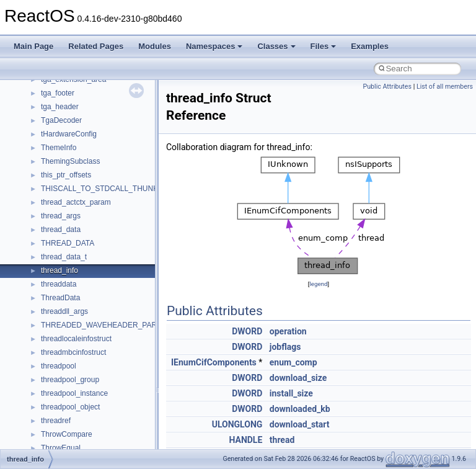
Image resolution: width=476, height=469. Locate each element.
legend (318, 284)
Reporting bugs (46, 110)
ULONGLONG (237, 424)
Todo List (36, 192)
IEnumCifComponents (214, 362)
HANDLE (245, 440)
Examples (370, 46)
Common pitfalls (48, 83)
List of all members (445, 87)
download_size (298, 378)
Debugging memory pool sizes (71, 97)
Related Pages (96, 46)
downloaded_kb (300, 409)
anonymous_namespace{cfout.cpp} (99, 356)
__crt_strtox (60, 301)
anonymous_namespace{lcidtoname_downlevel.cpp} (128, 438)
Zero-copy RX (44, 124)
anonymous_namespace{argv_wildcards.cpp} (116, 342)
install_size (291, 393)
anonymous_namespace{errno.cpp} (99, 383)
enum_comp (293, 362)
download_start (300, 424)
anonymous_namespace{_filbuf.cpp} (101, 329)
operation (288, 331)
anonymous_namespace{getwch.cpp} (103, 424)
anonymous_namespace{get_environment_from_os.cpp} (134, 397)
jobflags (285, 347)
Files (324, 46)
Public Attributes (387, 87)
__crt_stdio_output (72, 288)
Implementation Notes (57, 179)
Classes (276, 46)
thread (282, 440)
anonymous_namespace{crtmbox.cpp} (104, 370)
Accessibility (61, 315)
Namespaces (214, 46)
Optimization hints (51, 165)
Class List (47, 261)
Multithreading (44, 151)
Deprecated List (47, 206)
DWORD (247, 331)
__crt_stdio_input (69, 274)
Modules (155, 46)
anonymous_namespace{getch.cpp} (100, 411)
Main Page (33, 46)
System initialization (54, 138)
